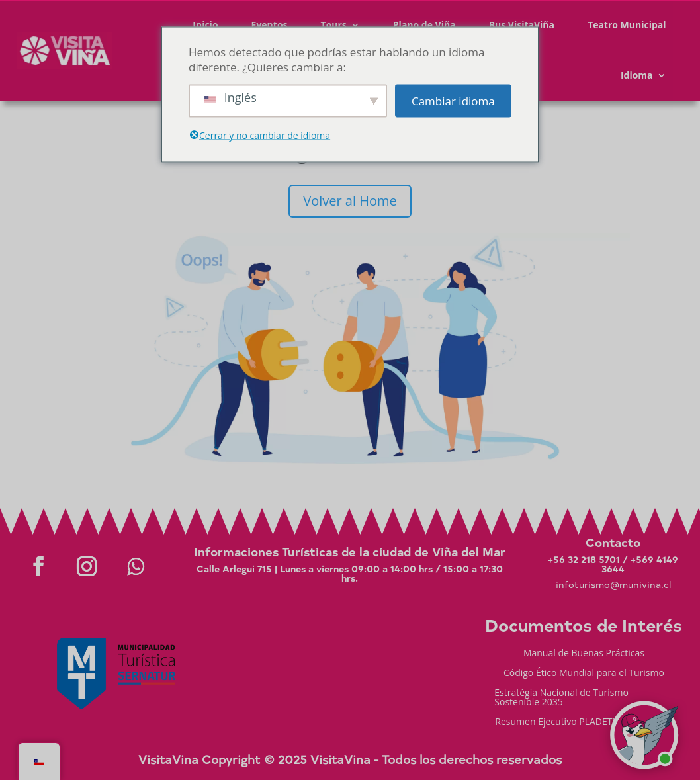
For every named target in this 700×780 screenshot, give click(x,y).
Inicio (205, 25)
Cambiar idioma (453, 101)
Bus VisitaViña (522, 25)
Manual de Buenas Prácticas (584, 654)
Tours (334, 25)
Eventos (270, 25)
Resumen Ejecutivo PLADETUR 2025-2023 (584, 722)
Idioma (637, 75)
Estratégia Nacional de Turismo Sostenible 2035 (561, 698)
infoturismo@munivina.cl (613, 585)
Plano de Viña (424, 25)
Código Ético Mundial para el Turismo (584, 673)
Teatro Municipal (627, 25)
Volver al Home (350, 201)
